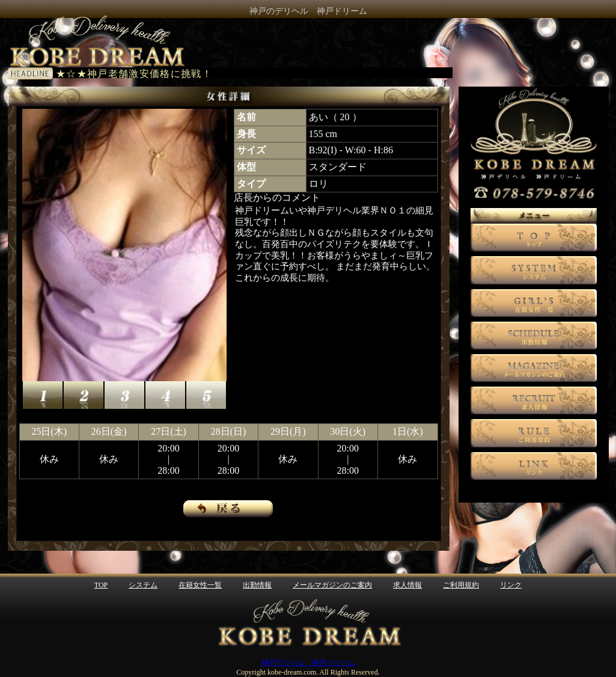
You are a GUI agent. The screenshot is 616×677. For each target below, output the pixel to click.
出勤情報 (257, 585)
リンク (511, 585)
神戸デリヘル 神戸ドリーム (308, 663)
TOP (101, 585)
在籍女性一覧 (200, 585)
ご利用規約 (461, 585)
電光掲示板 (253, 73)
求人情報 (407, 585)
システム (143, 585)
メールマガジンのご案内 (332, 585)
